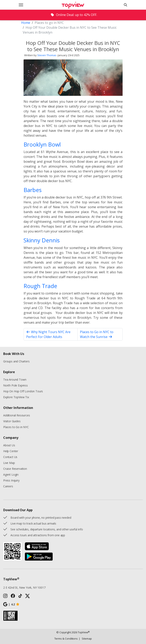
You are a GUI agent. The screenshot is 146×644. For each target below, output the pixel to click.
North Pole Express (16, 385)
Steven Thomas (47, 55)
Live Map (9, 463)
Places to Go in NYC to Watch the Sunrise (97, 334)
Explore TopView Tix (16, 397)
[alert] (73, 15)
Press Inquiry (11, 480)
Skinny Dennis (42, 240)
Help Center (11, 451)
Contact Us (10, 457)
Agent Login (11, 475)
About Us (9, 445)
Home (26, 23)
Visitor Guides (12, 421)
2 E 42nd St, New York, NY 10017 (24, 588)
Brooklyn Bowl (42, 144)
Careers (8, 486)
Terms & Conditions (66, 639)
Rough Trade (40, 286)
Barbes (33, 190)
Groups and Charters (16, 361)
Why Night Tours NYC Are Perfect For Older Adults (48, 334)
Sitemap (85, 639)
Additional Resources (17, 415)
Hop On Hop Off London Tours (23, 391)
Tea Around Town (15, 380)
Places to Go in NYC (16, 427)
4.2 (11, 604)
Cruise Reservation (15, 469)
